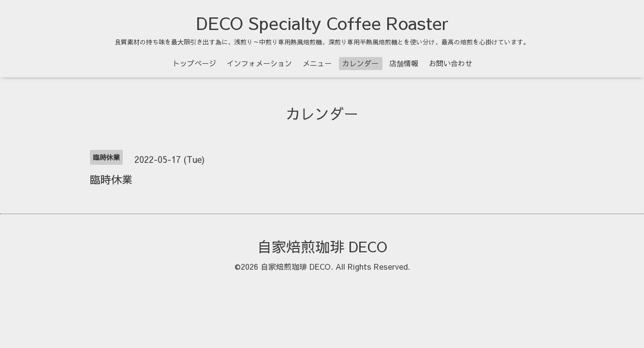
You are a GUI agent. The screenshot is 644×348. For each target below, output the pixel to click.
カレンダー (360, 63)
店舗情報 (404, 63)
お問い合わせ (451, 63)
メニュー (317, 63)
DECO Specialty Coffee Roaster (322, 23)
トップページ (194, 63)
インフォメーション (259, 63)
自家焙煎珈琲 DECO (322, 246)
